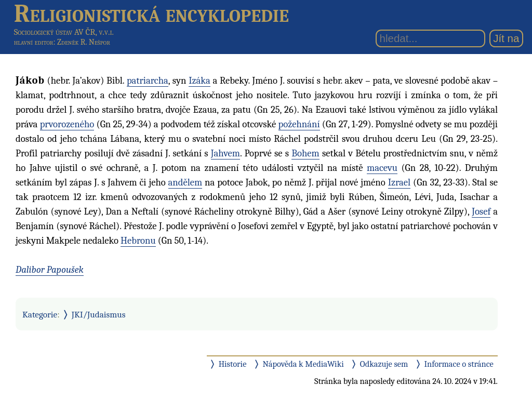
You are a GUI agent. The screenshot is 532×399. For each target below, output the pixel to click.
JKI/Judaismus (99, 314)
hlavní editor (34, 42)
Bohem (305, 153)
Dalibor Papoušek (50, 270)
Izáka (199, 81)
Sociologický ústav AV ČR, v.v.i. (64, 32)
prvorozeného (67, 124)
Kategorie (40, 314)
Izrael (400, 182)
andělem (185, 182)
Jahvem (225, 153)
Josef (481, 211)
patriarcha (148, 81)
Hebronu (138, 241)
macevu (382, 168)
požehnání (299, 124)
